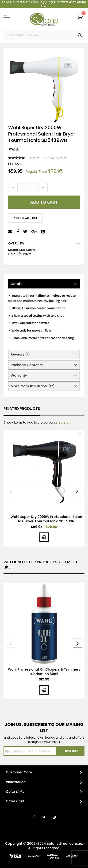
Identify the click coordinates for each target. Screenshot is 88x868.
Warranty (19, 376)
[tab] (44, 284)
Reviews (20, 354)
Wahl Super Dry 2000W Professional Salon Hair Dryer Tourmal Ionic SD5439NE (46, 519)
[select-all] (63, 423)
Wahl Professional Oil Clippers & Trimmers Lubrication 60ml (44, 672)
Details (17, 284)
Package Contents (27, 365)
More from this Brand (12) (33, 386)
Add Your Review (55, 158)
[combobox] (44, 35)
